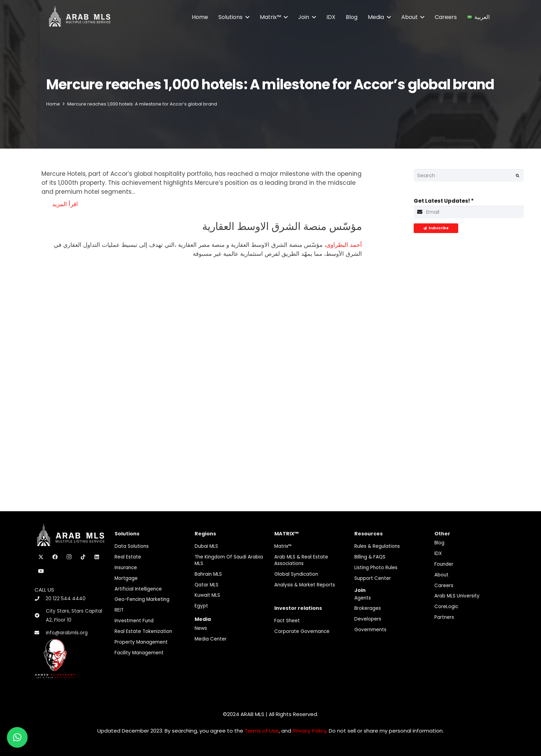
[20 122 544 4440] (40, 599)
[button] (246, 17)
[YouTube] (41, 571)
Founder (444, 564)
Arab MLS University (457, 596)
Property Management (141, 642)
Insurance (126, 568)
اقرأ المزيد (65, 204)
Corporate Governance (302, 631)
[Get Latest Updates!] (469, 212)
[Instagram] (69, 557)
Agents (363, 598)
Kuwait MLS (207, 595)
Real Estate (128, 557)
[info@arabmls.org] (40, 633)
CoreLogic (446, 607)
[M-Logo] (80, 17)
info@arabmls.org (67, 633)
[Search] (469, 175)
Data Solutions (132, 546)
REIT (119, 610)
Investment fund (134, 621)
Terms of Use (262, 731)
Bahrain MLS (208, 574)
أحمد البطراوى (344, 245)
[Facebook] (55, 557)
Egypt (201, 606)
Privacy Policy (309, 731)
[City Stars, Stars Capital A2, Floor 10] (40, 616)
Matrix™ (283, 546)
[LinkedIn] (97, 557)
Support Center (373, 578)
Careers (444, 586)
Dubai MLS (206, 546)
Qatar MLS (206, 585)
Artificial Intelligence (138, 589)
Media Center (211, 639)
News (201, 628)
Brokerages (368, 608)
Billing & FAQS (370, 557)
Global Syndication (296, 574)
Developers (368, 619)
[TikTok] (83, 557)
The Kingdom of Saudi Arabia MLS (229, 560)
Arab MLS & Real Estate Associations (301, 560)
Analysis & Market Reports (305, 585)
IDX (438, 553)
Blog (439, 543)
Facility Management (139, 653)
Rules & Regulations (377, 546)
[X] (41, 557)
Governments (370, 630)
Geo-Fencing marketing (142, 599)
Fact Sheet (287, 621)
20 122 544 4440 (66, 599)
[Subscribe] (436, 228)
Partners (444, 617)
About (441, 575)
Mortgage (126, 578)
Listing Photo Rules (376, 568)
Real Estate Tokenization (143, 631)
